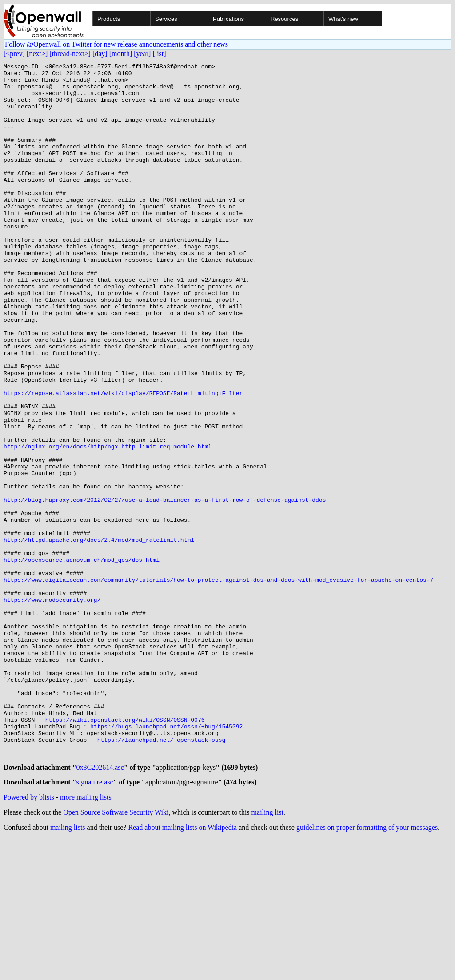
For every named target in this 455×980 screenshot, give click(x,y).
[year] (142, 54)
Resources (284, 19)
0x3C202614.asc (100, 907)
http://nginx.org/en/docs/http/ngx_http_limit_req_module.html (108, 524)
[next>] (37, 54)
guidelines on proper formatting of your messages (367, 969)
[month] (121, 54)
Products (109, 19)
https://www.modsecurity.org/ (52, 708)
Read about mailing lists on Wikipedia (182, 969)
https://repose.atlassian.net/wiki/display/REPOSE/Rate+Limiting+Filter (123, 460)
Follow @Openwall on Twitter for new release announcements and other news (116, 44)
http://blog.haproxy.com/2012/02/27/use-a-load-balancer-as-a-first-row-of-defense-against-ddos (165, 588)
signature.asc (95, 923)
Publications (228, 19)
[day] (100, 54)
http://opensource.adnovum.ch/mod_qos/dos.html (82, 660)
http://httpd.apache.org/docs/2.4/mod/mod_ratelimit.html (99, 636)
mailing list (267, 954)
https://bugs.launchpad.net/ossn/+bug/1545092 (166, 860)
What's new (343, 19)
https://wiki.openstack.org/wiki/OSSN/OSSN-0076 (125, 852)
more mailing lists (86, 938)
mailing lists (68, 969)
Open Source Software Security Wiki (116, 954)
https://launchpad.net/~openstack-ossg (162, 876)
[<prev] (14, 54)
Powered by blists (29, 938)
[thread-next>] (70, 54)
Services (166, 19)
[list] (159, 54)
